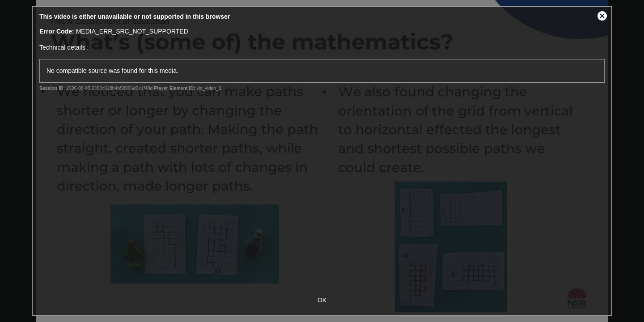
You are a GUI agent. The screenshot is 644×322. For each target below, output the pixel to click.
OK (322, 300)
